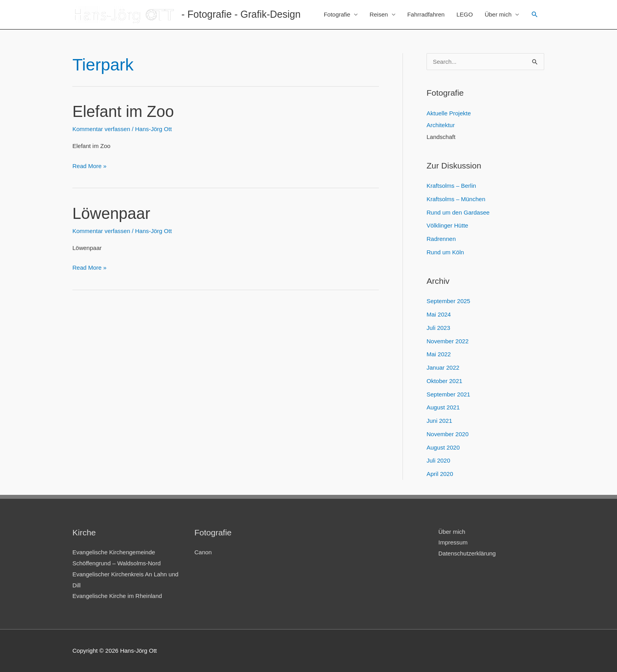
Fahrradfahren (426, 14)
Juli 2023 (438, 328)
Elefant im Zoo (123, 111)
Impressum (453, 542)
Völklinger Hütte (447, 225)
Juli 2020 (438, 460)
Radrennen (441, 239)
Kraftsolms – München (456, 199)
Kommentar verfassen (101, 129)
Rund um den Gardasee (458, 212)
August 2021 (443, 407)
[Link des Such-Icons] (535, 15)
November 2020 (448, 434)
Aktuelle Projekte (449, 113)
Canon (203, 552)
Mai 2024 (439, 314)
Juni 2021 (439, 421)
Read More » (90, 166)
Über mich (498, 14)
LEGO (465, 14)
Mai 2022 (439, 354)
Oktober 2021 (444, 381)
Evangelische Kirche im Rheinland (117, 596)
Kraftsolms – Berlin (451, 186)
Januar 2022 (443, 367)
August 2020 (443, 447)
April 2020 (440, 474)
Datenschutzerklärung (467, 553)
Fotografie (337, 14)
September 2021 (448, 394)
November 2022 (448, 341)
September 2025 (448, 301)
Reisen (379, 14)
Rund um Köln (445, 252)
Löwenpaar (111, 213)
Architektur (441, 125)
